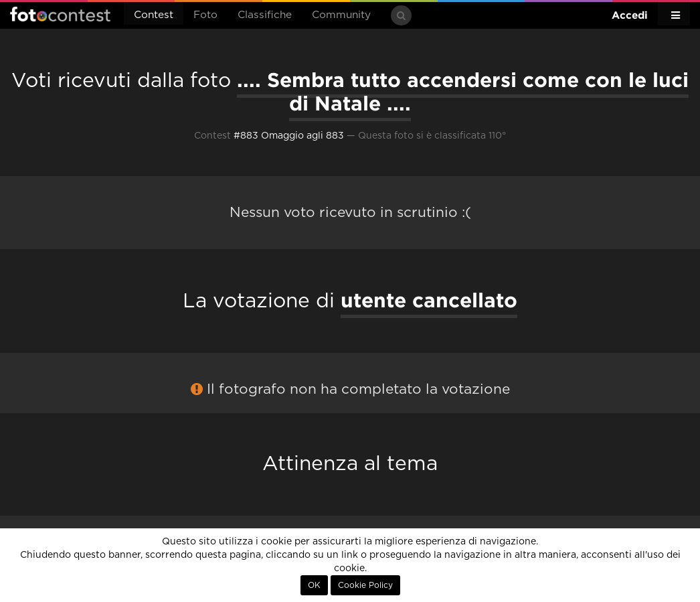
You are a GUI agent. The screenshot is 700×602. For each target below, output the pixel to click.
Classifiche (265, 15)
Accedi (630, 15)
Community (341, 15)
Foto (205, 15)
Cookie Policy (365, 585)
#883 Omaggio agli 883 (289, 136)
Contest (154, 15)
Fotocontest (60, 14)
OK (314, 585)
